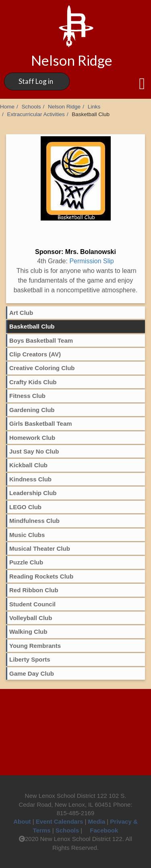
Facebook (101, 830)
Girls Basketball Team (41, 424)
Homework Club (32, 438)
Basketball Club (32, 326)
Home (7, 107)
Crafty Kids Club (33, 382)
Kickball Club (28, 465)
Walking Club (28, 632)
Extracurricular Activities (36, 114)
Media (97, 821)
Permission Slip (91, 261)
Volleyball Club (31, 618)
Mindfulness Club (34, 521)
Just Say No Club (34, 451)
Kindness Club (30, 479)
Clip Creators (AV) (35, 354)
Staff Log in (36, 81)
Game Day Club (32, 673)
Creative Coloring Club (42, 368)
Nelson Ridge (64, 107)
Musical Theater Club (40, 548)
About (22, 821)
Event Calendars (60, 821)
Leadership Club (33, 493)
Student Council (32, 604)
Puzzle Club (26, 562)
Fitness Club (27, 396)
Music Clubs (27, 535)
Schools (31, 107)
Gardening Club (32, 410)
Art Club (21, 313)
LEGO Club (25, 507)
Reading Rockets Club (41, 576)
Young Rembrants (35, 646)
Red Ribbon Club (34, 590)
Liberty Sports (30, 659)
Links (94, 107)
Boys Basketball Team (41, 340)
